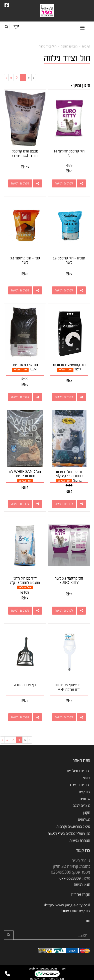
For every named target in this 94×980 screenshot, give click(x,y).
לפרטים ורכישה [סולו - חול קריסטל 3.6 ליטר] (20, 290)
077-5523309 (70, 878)
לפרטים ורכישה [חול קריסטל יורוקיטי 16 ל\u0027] (64, 183)
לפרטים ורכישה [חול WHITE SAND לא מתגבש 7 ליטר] (20, 504)
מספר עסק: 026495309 (71, 872)
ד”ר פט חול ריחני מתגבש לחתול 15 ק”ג (25, 581)
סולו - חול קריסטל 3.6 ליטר (25, 261)
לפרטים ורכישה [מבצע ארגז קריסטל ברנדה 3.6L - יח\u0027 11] (20, 183)
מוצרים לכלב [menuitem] (82, 805)
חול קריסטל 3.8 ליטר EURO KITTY (69, 581)
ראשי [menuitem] (87, 778)
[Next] (11, 78)
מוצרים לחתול (69, 46)
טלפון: (86, 878)
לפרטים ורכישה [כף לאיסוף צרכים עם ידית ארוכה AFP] (64, 717)
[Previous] (29, 78)
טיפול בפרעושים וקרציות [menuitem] (73, 826)
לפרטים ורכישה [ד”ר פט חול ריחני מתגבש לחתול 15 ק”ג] (20, 610)
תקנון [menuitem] (87, 812)
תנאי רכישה (82, 884)
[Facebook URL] (7, 5)
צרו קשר (83, 850)
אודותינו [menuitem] (85, 799)
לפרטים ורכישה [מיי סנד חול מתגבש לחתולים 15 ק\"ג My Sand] (64, 504)
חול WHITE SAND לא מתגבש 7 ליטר (25, 474)
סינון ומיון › (81, 85)
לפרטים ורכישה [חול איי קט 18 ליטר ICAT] (20, 397)
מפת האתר (81, 760)
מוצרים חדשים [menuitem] (80, 785)
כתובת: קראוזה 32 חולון (72, 866)
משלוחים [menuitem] (84, 819)
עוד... (86, 921)
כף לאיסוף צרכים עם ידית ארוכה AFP (69, 687)
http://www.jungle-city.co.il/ (67, 905)
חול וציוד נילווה (48, 46)
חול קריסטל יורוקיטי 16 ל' (69, 154)
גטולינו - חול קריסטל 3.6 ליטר (69, 261)
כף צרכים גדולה (25, 685)
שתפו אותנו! (69, 911)
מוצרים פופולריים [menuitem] (79, 771)
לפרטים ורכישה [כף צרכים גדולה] (20, 717)
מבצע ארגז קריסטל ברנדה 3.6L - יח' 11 (25, 154)
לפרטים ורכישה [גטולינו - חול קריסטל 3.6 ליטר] (64, 290)
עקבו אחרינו (81, 895)
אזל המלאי (65, 370)
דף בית (86, 46)
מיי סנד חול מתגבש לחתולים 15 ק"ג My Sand (69, 476)
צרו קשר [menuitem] (84, 792)
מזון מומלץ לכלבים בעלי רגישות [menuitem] (69, 833)
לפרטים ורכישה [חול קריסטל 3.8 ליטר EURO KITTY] (64, 610)
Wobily (33, 968)
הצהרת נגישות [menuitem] (80, 840)
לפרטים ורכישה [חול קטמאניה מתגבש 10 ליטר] (64, 397)
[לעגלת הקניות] (16, 27)
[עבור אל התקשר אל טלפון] (8, 974)
